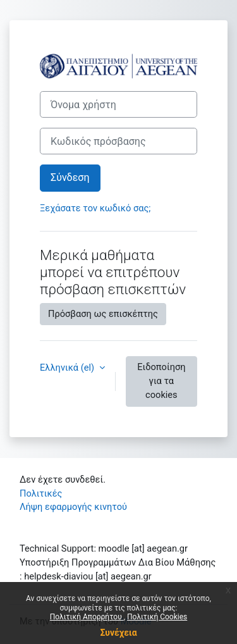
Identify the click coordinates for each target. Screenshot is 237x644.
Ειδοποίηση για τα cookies (161, 381)
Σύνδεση (70, 177)
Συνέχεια (118, 633)
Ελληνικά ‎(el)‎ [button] (68, 368)
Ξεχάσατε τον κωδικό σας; (95, 208)
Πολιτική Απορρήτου (87, 617)
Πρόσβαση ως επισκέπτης (103, 314)
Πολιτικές (41, 493)
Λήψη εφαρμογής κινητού (73, 507)
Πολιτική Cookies (157, 617)
